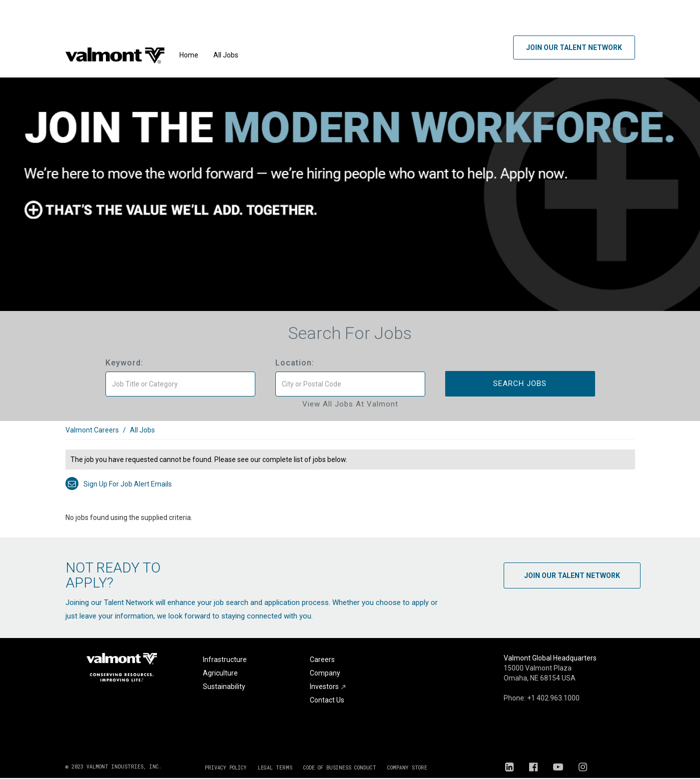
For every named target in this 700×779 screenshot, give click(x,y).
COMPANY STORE (407, 768)
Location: (295, 363)
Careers (322, 659)
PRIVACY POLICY (226, 768)
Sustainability (224, 686)
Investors (328, 686)
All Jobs (226, 55)
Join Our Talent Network (574, 47)
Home (189, 55)
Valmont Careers (92, 430)
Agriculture (220, 673)
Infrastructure (225, 659)
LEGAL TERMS (275, 768)
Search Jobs (520, 383)
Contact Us (327, 700)
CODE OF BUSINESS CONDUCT (340, 768)
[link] (350, 435)
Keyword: (124, 363)
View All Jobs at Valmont (350, 404)
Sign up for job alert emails (119, 484)
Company (325, 673)
